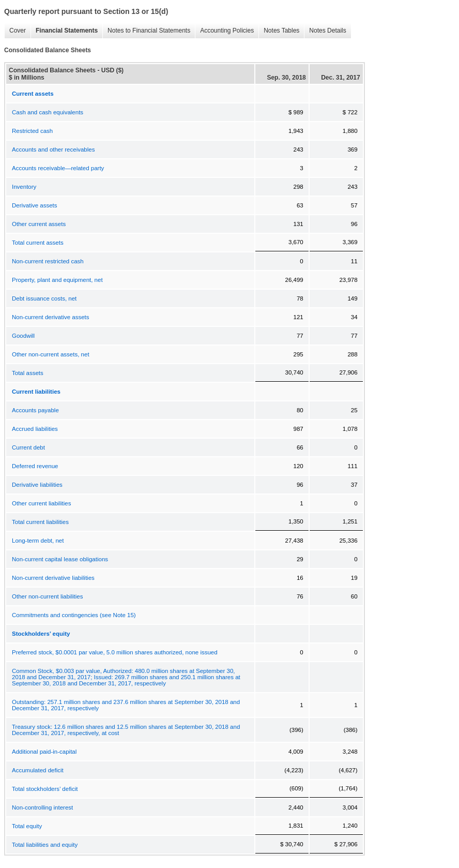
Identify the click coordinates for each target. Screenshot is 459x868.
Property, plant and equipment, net (57, 280)
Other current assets (39, 224)
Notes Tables (281, 31)
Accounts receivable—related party (58, 168)
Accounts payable (35, 410)
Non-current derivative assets (51, 317)
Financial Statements (67, 31)
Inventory (24, 187)
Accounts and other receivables (53, 149)
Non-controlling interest (42, 807)
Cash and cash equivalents (48, 112)
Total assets (28, 373)
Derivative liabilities (37, 485)
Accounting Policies (227, 31)
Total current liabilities (40, 522)
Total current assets (38, 243)
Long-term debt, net (38, 541)
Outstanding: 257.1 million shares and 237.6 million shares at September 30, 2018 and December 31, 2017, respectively (126, 705)
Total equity (27, 826)
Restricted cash (32, 131)
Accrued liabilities (35, 429)
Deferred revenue (35, 466)
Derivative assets (35, 205)
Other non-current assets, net (51, 354)
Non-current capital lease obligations (60, 559)
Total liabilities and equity (45, 845)
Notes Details (327, 31)
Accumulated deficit (38, 770)
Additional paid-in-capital (44, 752)
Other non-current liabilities (47, 596)
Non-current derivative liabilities (53, 578)
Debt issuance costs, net (44, 298)
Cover (18, 31)
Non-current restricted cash (48, 261)
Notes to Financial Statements (149, 31)
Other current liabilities (41, 503)
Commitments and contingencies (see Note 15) (74, 615)
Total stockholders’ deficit (45, 789)
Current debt (28, 447)
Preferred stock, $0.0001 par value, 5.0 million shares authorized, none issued (115, 652)
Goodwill (23, 336)
